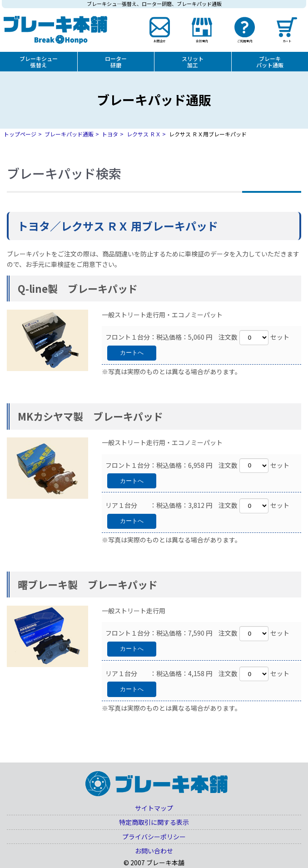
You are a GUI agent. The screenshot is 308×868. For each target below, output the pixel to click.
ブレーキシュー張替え (39, 61)
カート (287, 40)
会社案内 (202, 40)
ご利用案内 (245, 40)
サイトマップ (154, 808)
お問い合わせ (154, 851)
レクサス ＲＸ (144, 134)
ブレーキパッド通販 (69, 134)
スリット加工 (193, 61)
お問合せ (160, 40)
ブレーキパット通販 (270, 61)
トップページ (20, 134)
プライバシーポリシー (154, 837)
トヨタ (110, 134)
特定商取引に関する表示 (154, 822)
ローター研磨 (116, 61)
